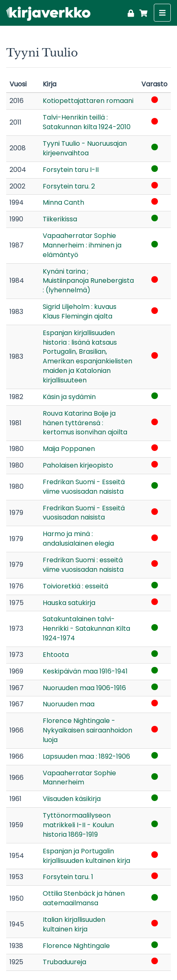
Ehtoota (56, 655)
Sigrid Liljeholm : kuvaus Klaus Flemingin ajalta (80, 311)
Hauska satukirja (69, 603)
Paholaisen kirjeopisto (78, 465)
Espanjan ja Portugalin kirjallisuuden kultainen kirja (86, 856)
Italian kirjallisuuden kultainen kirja (74, 924)
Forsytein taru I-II (71, 170)
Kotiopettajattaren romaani (88, 101)
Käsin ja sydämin (69, 397)
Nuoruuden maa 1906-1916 (84, 688)
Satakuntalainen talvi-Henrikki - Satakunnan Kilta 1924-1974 (86, 628)
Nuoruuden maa (69, 704)
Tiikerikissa (60, 219)
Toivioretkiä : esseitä (75, 586)
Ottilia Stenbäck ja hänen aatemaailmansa (84, 898)
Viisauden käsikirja (72, 799)
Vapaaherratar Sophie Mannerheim (79, 778)
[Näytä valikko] (162, 13)
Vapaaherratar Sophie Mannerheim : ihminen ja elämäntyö (82, 245)
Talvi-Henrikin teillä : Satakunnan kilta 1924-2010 (87, 122)
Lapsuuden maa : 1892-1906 (86, 756)
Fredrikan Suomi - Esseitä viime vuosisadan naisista (84, 487)
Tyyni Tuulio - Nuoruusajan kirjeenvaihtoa (85, 148)
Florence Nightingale (76, 946)
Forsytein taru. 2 (69, 186)
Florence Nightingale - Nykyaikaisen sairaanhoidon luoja (87, 730)
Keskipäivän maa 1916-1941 (85, 671)
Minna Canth (63, 202)
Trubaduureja (64, 962)
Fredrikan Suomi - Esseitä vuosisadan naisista (84, 513)
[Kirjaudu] (131, 12)
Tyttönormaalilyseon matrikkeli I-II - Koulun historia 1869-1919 (78, 825)
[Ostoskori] (142, 12)
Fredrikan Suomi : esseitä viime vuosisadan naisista (83, 565)
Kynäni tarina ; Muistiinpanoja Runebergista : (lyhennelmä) (88, 281)
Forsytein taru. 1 (68, 877)
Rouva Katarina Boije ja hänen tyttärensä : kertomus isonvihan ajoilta (85, 423)
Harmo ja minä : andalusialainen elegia (78, 539)
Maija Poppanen (69, 449)
